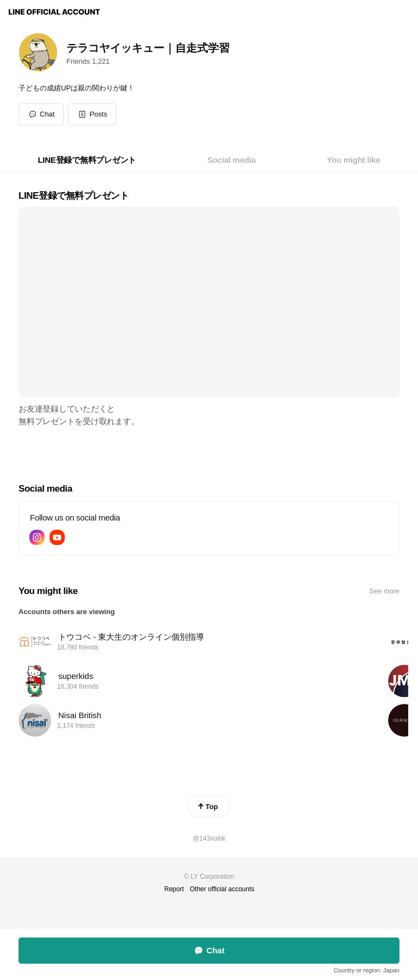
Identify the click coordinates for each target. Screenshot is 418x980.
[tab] (87, 160)
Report (174, 889)
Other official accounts (222, 889)
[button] (92, 114)
